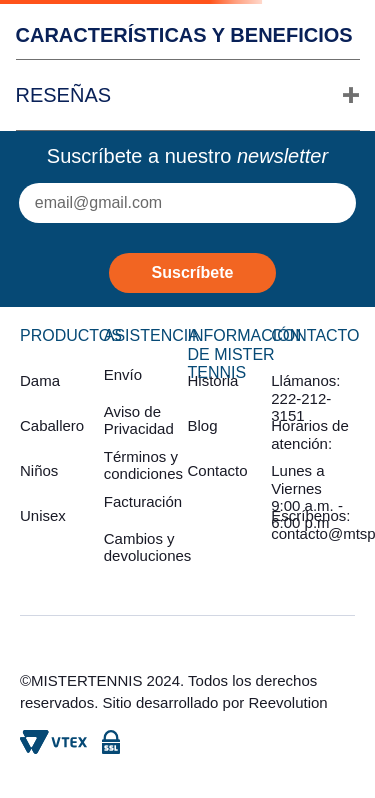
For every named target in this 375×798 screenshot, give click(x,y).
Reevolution (287, 702)
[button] (188, 95)
